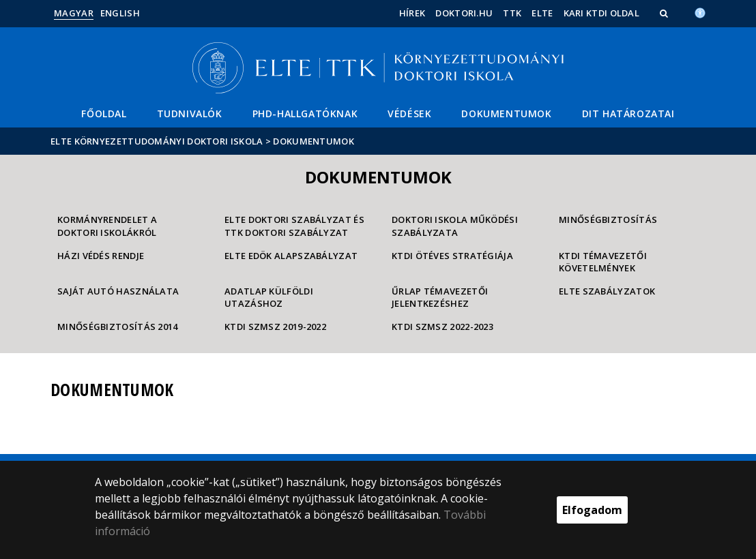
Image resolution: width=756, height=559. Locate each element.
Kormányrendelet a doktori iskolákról (107, 226)
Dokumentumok (506, 114)
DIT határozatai (628, 114)
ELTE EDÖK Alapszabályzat (291, 256)
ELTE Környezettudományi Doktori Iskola (157, 141)
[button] (665, 13)
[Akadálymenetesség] (700, 12)
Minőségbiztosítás (608, 220)
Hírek (412, 13)
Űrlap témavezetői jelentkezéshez (440, 298)
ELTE (542, 13)
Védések (409, 114)
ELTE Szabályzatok (607, 291)
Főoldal (104, 114)
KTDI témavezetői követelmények (603, 262)
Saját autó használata (118, 291)
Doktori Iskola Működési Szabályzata (455, 226)
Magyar (74, 13)
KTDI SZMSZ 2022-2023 (442, 327)
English (120, 13)
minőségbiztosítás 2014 (118, 327)
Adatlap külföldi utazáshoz (269, 298)
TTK (512, 13)
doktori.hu (464, 13)
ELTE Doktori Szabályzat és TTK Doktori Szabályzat (294, 226)
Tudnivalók (190, 114)
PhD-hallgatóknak (305, 114)
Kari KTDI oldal (602, 13)
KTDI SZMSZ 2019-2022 (275, 327)
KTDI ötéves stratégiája (452, 256)
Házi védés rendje (101, 256)
